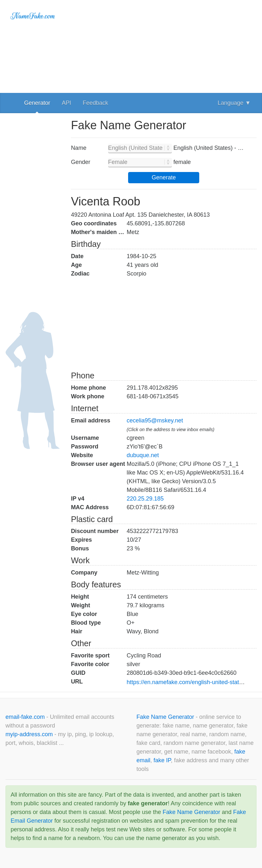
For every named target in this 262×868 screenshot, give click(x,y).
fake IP (162, 760)
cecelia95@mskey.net (155, 420)
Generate (164, 177)
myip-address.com (29, 734)
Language (234, 103)
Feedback (95, 103)
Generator (37, 103)
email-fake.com (26, 717)
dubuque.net (143, 455)
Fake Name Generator (166, 717)
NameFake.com (33, 16)
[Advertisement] (164, 45)
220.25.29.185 (145, 499)
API (66, 103)
